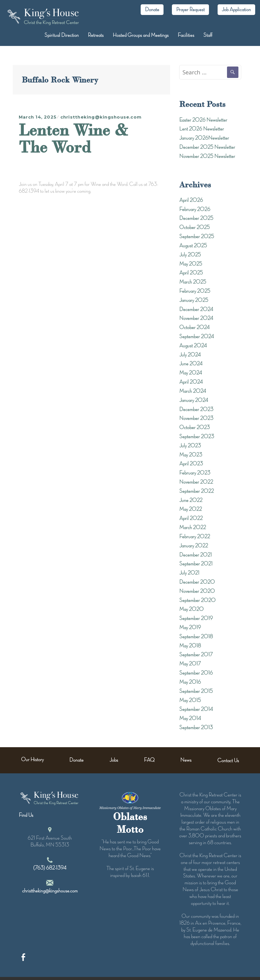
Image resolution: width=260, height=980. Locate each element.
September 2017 (196, 655)
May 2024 (191, 373)
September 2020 (197, 600)
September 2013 (196, 728)
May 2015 (190, 700)
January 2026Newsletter (204, 138)
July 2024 (190, 355)
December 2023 (196, 410)
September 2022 (197, 491)
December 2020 (197, 582)
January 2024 (194, 400)
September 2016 (196, 673)
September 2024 (197, 337)
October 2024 (194, 328)
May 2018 (190, 646)
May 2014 (190, 718)
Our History (32, 760)
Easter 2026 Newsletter (203, 120)
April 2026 (191, 200)
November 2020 (197, 591)
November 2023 (196, 418)
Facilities (186, 35)
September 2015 (196, 691)
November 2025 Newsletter (207, 156)
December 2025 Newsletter (207, 147)
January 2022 (194, 546)
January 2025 (194, 300)
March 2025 (193, 282)
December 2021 (196, 555)
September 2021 (196, 564)
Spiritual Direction (62, 35)
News (186, 760)
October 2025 (194, 227)
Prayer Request (190, 10)
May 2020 (191, 609)
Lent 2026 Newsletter (202, 129)
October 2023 (194, 428)
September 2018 (196, 637)
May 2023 (191, 455)
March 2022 (193, 528)
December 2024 (196, 309)
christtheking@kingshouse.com (101, 117)
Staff (208, 35)
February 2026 (195, 209)
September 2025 (197, 237)
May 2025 (191, 264)
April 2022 (191, 518)
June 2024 (191, 364)
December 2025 (196, 218)
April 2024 (191, 382)
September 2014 (196, 709)
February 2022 (195, 537)
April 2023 (191, 464)
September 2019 (196, 618)
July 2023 (190, 446)
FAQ (149, 760)
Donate (152, 10)
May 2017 (190, 664)
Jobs (114, 760)
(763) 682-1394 (50, 868)
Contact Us (228, 761)
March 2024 (193, 391)
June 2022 (191, 500)
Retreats (96, 35)
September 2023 (197, 437)
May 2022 (191, 509)
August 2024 (193, 346)
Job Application (236, 10)
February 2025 (195, 291)
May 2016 (190, 682)
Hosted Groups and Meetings (141, 35)
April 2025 (191, 273)
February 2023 (195, 473)
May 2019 (190, 628)
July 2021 (189, 573)
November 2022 (196, 482)
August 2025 (193, 246)
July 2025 (190, 255)
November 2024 (196, 318)
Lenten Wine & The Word (74, 138)
